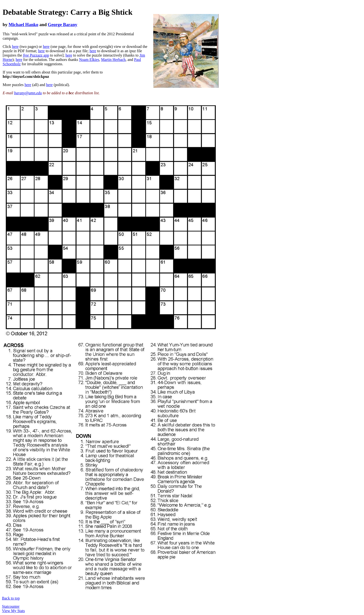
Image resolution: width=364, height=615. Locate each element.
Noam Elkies (89, 60)
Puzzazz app (36, 55)
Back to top (11, 598)
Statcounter (11, 606)
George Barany (63, 25)
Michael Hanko (23, 25)
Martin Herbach (113, 60)
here (15, 47)
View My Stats (13, 611)
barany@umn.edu (28, 93)
